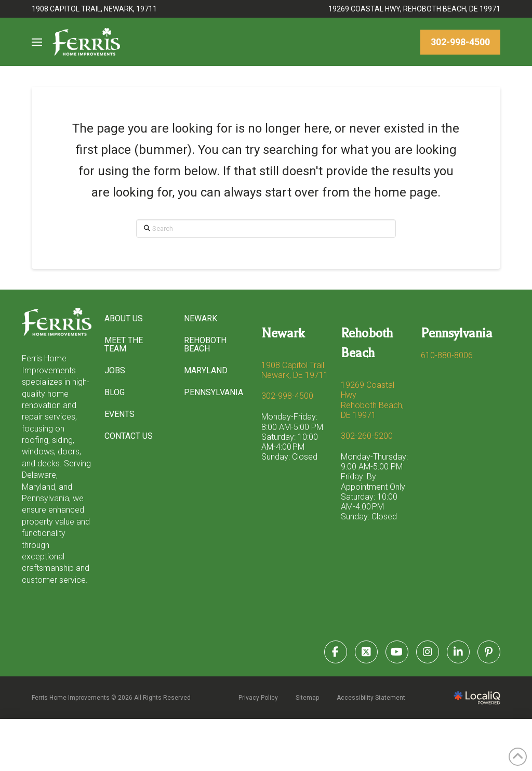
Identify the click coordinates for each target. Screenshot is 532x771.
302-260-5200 (367, 436)
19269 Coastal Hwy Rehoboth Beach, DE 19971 (372, 400)
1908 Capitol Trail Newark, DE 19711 (295, 370)
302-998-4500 (287, 396)
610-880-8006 (447, 355)
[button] (37, 42)
